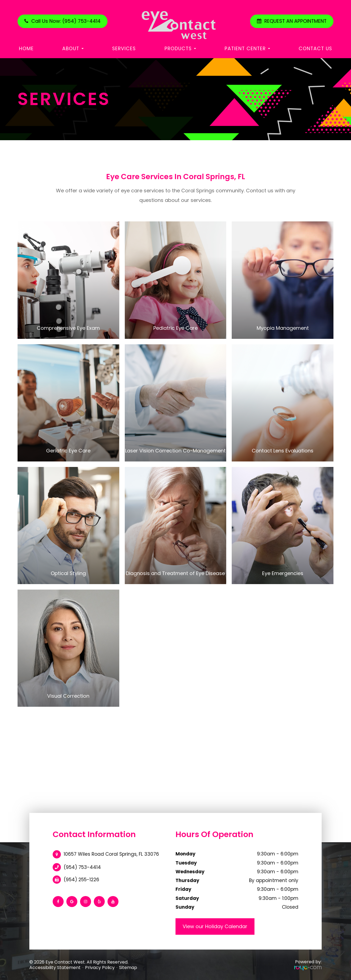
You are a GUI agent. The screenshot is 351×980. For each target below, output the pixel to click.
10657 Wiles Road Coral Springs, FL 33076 (111, 854)
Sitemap (128, 968)
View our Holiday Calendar (215, 926)
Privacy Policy (100, 968)
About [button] (73, 49)
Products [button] (180, 49)
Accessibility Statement (55, 968)
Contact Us (315, 49)
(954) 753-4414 (82, 867)
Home (26, 49)
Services (124, 49)
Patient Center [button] (247, 49)
